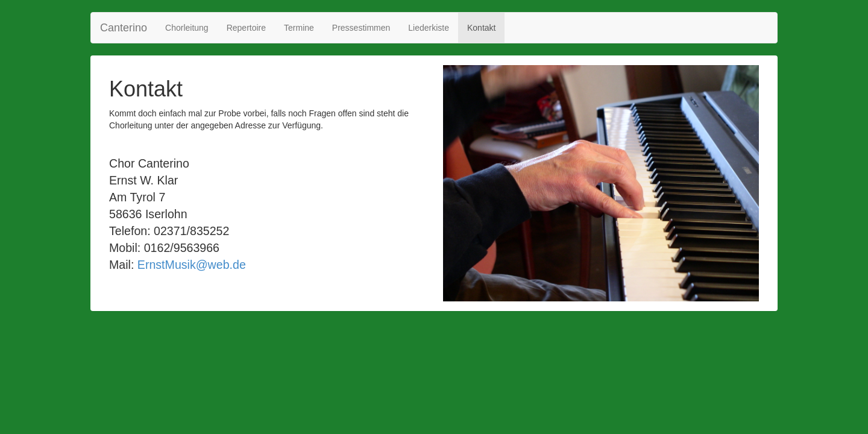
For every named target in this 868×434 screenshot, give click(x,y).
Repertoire (246, 28)
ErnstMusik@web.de (192, 265)
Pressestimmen (361, 28)
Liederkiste (429, 28)
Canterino (124, 28)
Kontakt (481, 28)
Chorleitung (187, 28)
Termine (299, 28)
